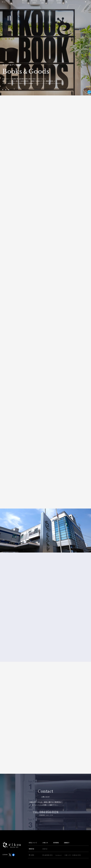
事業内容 (31, 843)
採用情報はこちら (84, 82)
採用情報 (64, 7)
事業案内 (39, 7)
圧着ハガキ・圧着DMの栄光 (73, 849)
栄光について (30, 7)
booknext (59, 849)
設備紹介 (48, 7)
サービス (56, 7)
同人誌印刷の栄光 (48, 849)
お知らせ (45, 837)
